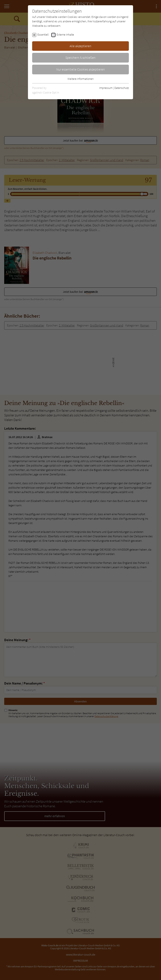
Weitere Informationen (80, 79)
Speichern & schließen (80, 57)
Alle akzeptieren (80, 46)
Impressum (106, 88)
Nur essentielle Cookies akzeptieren (81, 69)
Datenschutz (122, 88)
